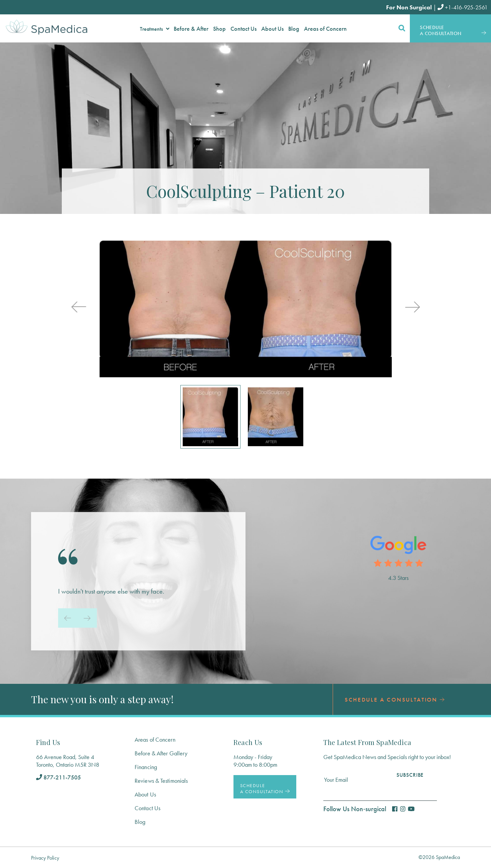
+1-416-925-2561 (463, 7)
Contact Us (147, 808)
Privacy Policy (45, 858)
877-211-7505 (58, 777)
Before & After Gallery (161, 753)
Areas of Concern (155, 739)
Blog (140, 822)
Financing (146, 767)
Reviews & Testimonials (161, 781)
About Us (145, 794)
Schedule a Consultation (394, 700)
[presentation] (79, 308)
